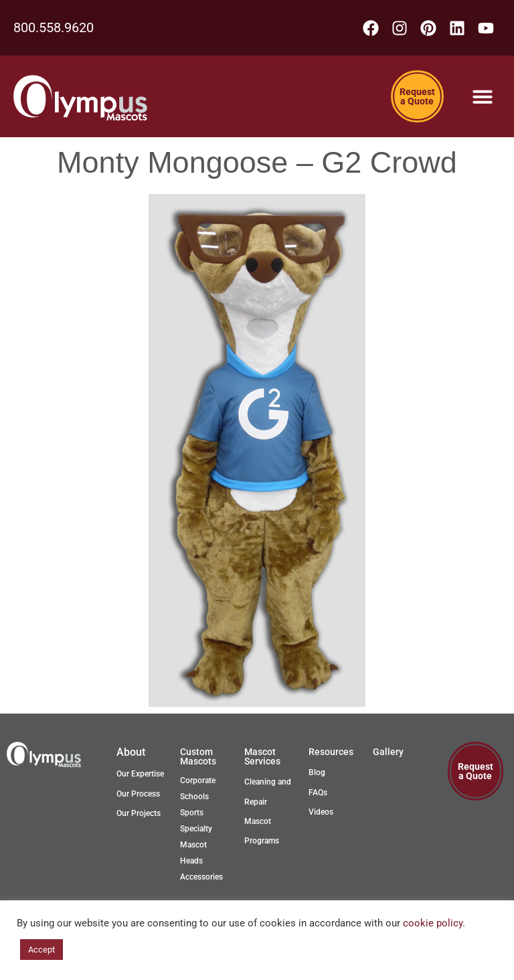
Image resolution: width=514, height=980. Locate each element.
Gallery (388, 753)
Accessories (201, 878)
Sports (192, 814)
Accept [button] (41, 950)
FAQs (318, 793)
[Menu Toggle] (483, 98)
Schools (194, 798)
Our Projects (139, 815)
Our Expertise (140, 775)
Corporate (198, 782)
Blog (317, 774)
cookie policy (433, 923)
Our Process (138, 795)
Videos (321, 813)
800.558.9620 (54, 28)
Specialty (196, 830)
